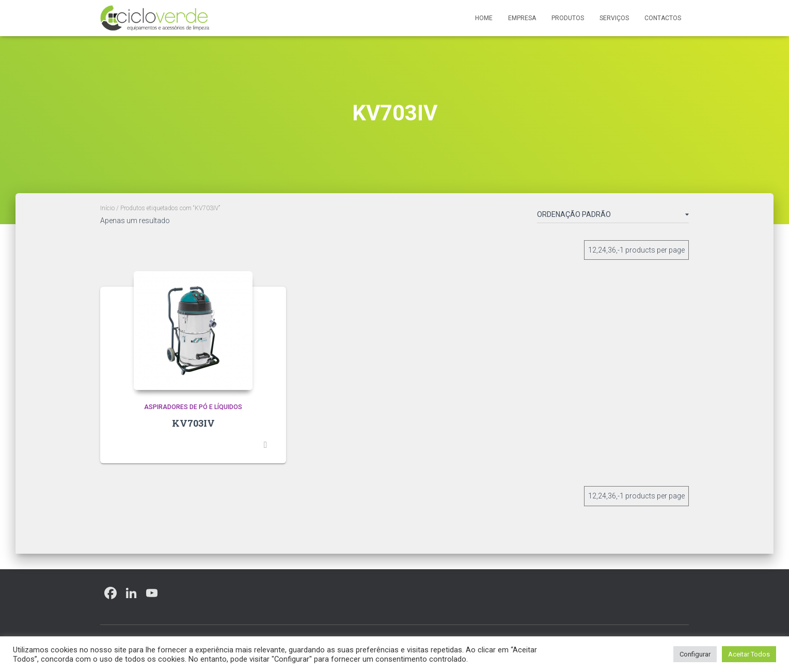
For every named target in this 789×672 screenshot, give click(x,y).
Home (484, 18)
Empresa (522, 18)
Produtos (568, 18)
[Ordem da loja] (613, 216)
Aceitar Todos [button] (749, 654)
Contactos (663, 18)
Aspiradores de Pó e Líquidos (193, 407)
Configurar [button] (695, 654)
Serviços (614, 18)
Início (107, 208)
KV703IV (193, 423)
